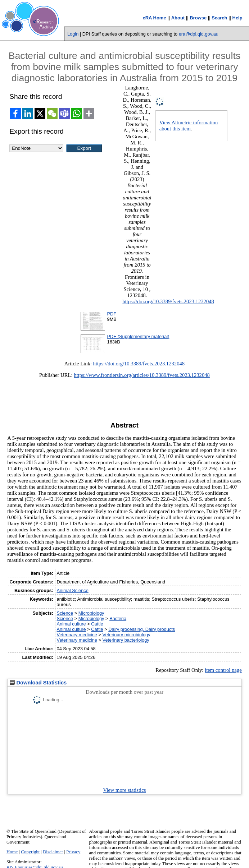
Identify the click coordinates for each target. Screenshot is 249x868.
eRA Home (154, 18)
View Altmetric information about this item (189, 126)
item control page (223, 670)
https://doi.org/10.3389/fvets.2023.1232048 (168, 301)
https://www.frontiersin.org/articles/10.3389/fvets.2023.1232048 (142, 375)
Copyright (30, 852)
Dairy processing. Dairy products (142, 629)
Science (65, 613)
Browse (198, 18)
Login (73, 34)
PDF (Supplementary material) (138, 336)
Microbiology (91, 613)
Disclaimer (53, 852)
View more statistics (125, 790)
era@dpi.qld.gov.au (199, 34)
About (178, 18)
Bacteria (118, 618)
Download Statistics (38, 683)
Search (219, 18)
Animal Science (73, 590)
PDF (112, 314)
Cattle (97, 624)
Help (237, 18)
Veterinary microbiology (126, 635)
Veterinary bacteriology (126, 640)
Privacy (73, 852)
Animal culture (71, 624)
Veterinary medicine (77, 635)
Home (12, 852)
